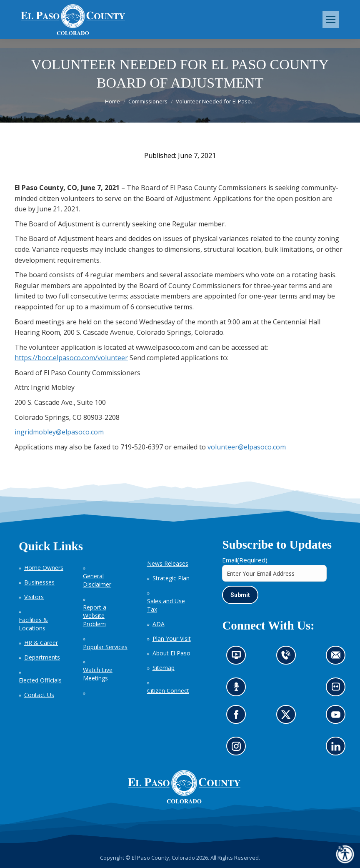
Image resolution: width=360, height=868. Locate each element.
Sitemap (164, 668)
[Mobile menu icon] (331, 20)
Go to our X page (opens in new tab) (288, 717)
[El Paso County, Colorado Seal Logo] (184, 801)
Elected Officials (40, 680)
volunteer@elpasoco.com (247, 447)
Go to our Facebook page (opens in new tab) (239, 717)
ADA (159, 624)
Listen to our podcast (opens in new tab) (239, 690)
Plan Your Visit (172, 638)
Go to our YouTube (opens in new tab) (338, 717)
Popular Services (105, 647)
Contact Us (39, 695)
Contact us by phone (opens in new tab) (288, 658)
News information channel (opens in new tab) (239, 658)
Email (245, 560)
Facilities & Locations (33, 624)
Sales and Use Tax (166, 605)
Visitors (34, 597)
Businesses (39, 582)
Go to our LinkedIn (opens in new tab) (338, 749)
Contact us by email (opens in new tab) (339, 658)
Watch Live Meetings (98, 674)
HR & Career (41, 643)
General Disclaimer (97, 580)
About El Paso (171, 653)
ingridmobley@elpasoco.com (59, 432)
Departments (42, 657)
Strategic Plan (171, 578)
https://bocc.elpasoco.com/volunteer (71, 358)
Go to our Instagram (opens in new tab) (239, 749)
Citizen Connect (168, 691)
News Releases (168, 563)
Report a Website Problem (95, 616)
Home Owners (44, 568)
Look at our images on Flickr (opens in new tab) (339, 690)
